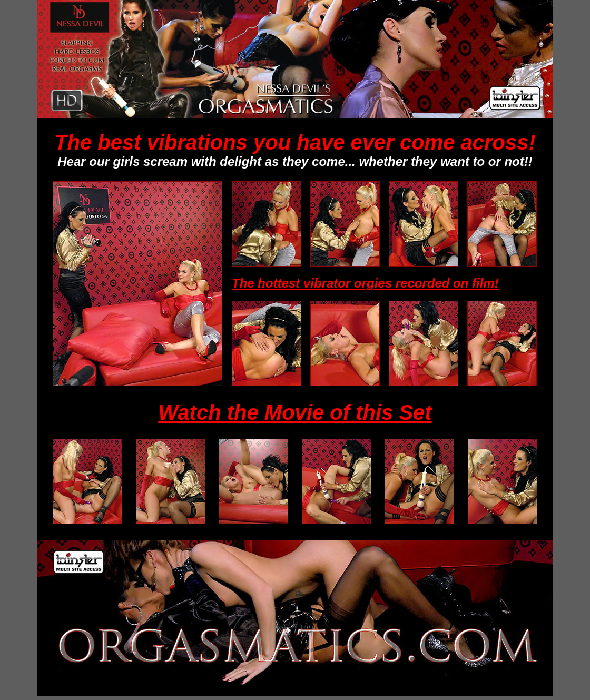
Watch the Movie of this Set (295, 412)
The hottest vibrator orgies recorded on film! (365, 283)
